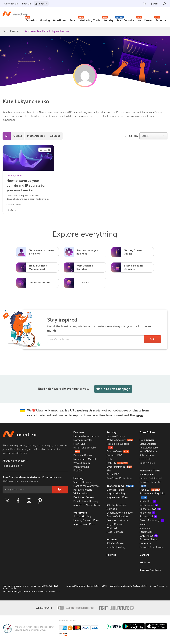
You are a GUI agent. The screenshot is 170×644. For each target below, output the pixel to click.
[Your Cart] (145, 4)
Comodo (112, 509)
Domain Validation (117, 517)
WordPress (60, 20)
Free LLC (150, 490)
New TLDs (79, 444)
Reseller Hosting (83, 490)
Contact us (11, 4)
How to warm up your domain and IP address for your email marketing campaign (26, 186)
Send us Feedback (150, 570)
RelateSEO (148, 501)
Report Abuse (147, 463)
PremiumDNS (81, 467)
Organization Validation (120, 513)
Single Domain (115, 524)
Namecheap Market (85, 459)
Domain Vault (118, 452)
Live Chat (145, 459)
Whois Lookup (82, 463)
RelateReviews (150, 509)
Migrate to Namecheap (87, 505)
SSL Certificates (116, 505)
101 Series (83, 283)
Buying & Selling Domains (134, 267)
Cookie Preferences (159, 586)
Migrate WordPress (84, 524)
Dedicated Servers (84, 497)
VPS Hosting (80, 494)
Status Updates (148, 444)
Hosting (45, 20)
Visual (143, 524)
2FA (109, 471)
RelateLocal (148, 517)
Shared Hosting (82, 482)
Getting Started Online (134, 252)
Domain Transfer (83, 440)
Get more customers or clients (42, 252)
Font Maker (146, 532)
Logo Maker (149, 536)
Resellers (112, 539)
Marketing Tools (89, 20)
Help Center (144, 20)
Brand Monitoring (152, 520)
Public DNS (113, 474)
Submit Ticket (147, 455)
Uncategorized (14, 176)
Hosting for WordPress (86, 486)
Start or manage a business (87, 252)
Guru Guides (147, 432)
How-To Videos (148, 452)
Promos (111, 555)
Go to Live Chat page (113, 389)
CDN (109, 459)
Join (153, 339)
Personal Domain (83, 455)
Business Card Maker (151, 547)
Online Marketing (40, 283)
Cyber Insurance (119, 467)
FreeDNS (79, 471)
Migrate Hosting (116, 494)
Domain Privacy (116, 436)
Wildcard (112, 528)
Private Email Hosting (86, 501)
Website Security (120, 440)
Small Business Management (38, 267)
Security (108, 20)
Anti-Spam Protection (119, 478)
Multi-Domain (115, 532)
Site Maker (145, 528)
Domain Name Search (86, 436)
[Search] (164, 4)
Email (73, 20)
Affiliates (145, 562)
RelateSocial (149, 505)
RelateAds (147, 513)
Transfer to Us (125, 20)
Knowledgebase (149, 448)
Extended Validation (118, 520)
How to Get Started (151, 478)
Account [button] (160, 20)
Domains (31, 20)
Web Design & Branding (85, 267)
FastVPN (117, 463)
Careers (144, 555)
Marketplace (147, 474)
